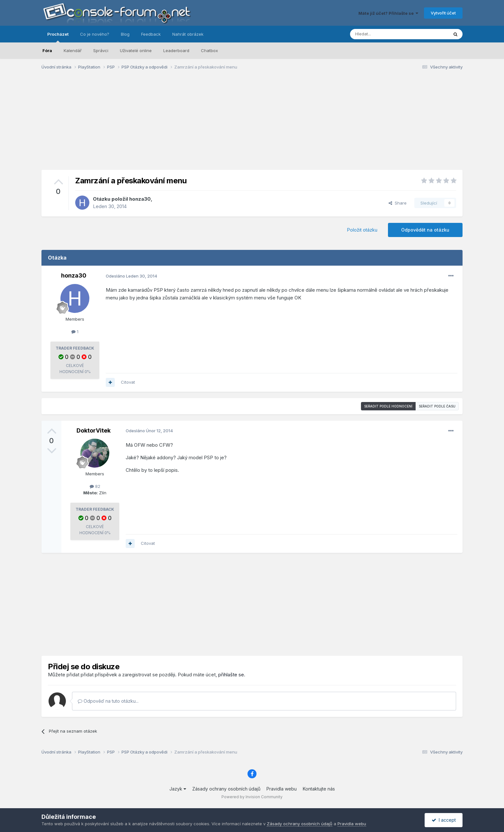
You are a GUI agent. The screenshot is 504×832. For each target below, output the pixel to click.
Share (398, 203)
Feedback (151, 34)
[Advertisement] (252, 125)
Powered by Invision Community (252, 797)
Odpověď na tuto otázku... (108, 701)
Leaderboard (176, 50)
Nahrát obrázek (188, 34)
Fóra (47, 50)
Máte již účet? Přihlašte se (388, 13)
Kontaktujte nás (319, 789)
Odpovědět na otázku (425, 230)
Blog (125, 34)
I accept (444, 820)
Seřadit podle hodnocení (388, 406)
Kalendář (73, 50)
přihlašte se (231, 675)
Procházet (58, 37)
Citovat (128, 382)
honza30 (140, 199)
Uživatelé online (136, 50)
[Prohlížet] (383, 34)
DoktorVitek (94, 430)
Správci (101, 50)
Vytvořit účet (443, 13)
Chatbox (209, 50)
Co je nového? (95, 34)
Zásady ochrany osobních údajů (226, 789)
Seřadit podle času (437, 406)
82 (95, 486)
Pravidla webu (282, 789)
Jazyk (178, 789)
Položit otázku (362, 230)
